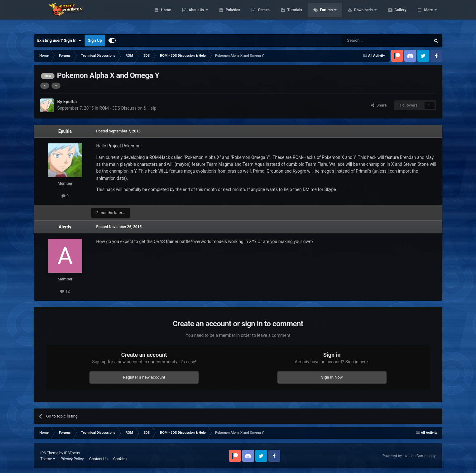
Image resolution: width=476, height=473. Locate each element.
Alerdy (65, 227)
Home (195, 16)
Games (293, 16)
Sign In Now (332, 377)
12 (65, 291)
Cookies (120, 459)
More (428, 16)
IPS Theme (50, 453)
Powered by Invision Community (409, 456)
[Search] (372, 41)
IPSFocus (72, 453)
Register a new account (144, 377)
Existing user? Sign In (59, 41)
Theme (48, 459)
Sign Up (95, 40)
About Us (226, 16)
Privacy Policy (72, 459)
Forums (356, 16)
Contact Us (98, 459)
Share (379, 105)
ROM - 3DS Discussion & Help (128, 108)
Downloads (393, 16)
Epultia (65, 131)
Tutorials (324, 16)
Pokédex (262, 16)
